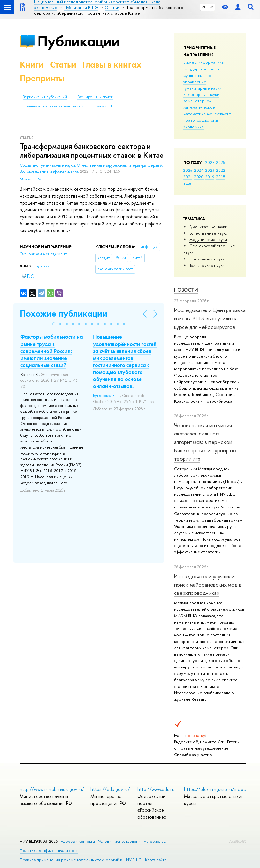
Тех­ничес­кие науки (207, 265)
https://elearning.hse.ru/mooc (215, 789)
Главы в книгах (112, 65)
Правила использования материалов (53, 106)
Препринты (42, 78)
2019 (210, 177)
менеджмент (219, 114)
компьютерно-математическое (199, 104)
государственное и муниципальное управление (202, 75)
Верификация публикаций (45, 97)
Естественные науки (209, 233)
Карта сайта (156, 860)
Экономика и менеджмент (43, 254)
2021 (188, 177)
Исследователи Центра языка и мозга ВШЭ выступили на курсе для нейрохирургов (210, 318)
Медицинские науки (208, 239)
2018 (221, 177)
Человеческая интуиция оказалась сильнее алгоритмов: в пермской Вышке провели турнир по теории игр (205, 442)
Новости (186, 290)
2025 (188, 170)
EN (212, 7)
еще (187, 183)
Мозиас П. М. (31, 179)
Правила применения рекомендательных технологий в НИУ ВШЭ (81, 860)
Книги (32, 65)
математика (194, 114)
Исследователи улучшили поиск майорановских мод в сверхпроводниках (208, 585)
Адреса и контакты (78, 841)
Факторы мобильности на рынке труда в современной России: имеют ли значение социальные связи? (52, 351)
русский (43, 266)
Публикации (79, 41)
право (189, 120)
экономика (193, 127)
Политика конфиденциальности (49, 851)
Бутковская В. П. (107, 396)
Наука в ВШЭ (105, 106)
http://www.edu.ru (156, 789)
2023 (210, 170)
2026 (220, 162)
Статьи (63, 65)
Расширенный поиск (95, 97)
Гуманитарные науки (208, 227)
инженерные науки (201, 94)
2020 (199, 177)
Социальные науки (207, 259)
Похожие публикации (64, 314)
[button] (54, 324)
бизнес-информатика (203, 62)
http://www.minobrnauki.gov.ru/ (52, 789)
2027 (210, 162)
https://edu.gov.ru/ (110, 789)
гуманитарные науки (202, 88)
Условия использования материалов (132, 841)
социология (208, 120)
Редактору (238, 840)
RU (204, 7)
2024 (199, 170)
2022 (221, 170)
